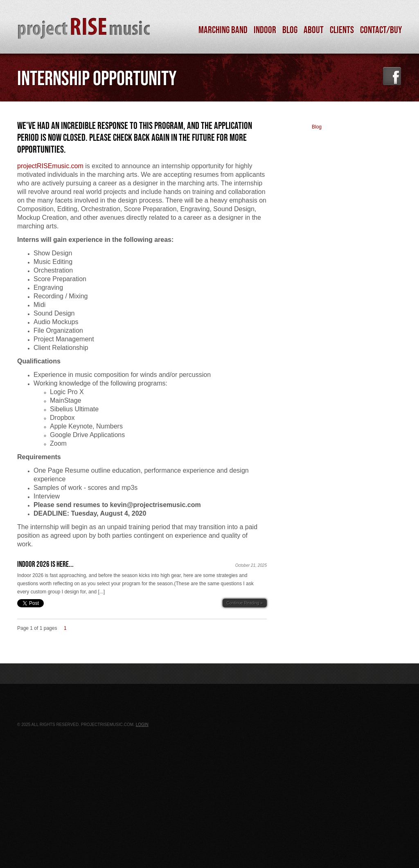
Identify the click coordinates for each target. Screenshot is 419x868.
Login (142, 725)
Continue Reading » (245, 603)
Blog (290, 30)
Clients (342, 30)
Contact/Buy (381, 30)
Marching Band (223, 30)
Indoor (265, 30)
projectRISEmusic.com (50, 166)
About (314, 30)
